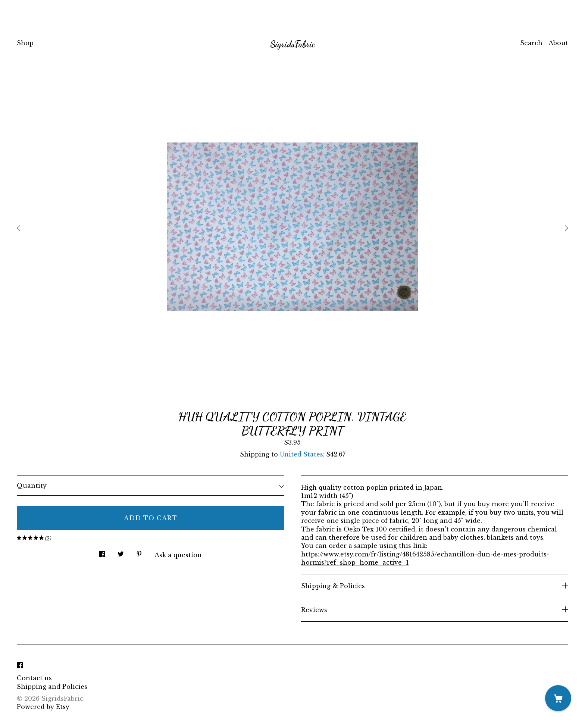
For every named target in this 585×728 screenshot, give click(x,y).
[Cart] (558, 698)
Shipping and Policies (52, 687)
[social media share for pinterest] (139, 552)
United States (301, 454)
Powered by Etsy (43, 707)
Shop (25, 43)
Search (531, 43)
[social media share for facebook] (102, 552)
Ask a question (178, 555)
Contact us (34, 678)
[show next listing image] (550, 226)
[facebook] (20, 665)
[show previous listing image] (35, 226)
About (558, 43)
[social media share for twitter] (121, 552)
